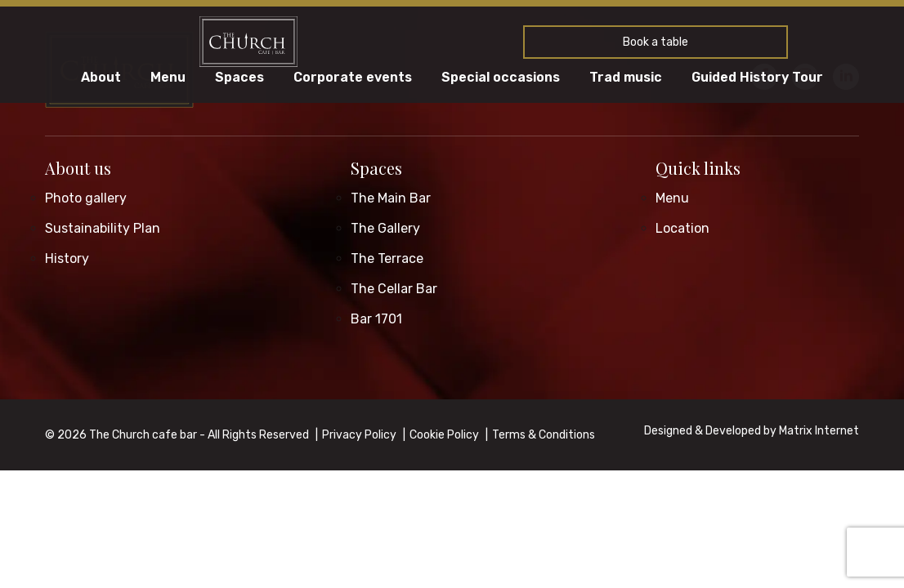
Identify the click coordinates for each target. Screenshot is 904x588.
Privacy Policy (359, 435)
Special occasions (501, 78)
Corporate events (353, 78)
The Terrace (387, 258)
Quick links (698, 168)
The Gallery (385, 228)
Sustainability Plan (103, 228)
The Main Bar (391, 198)
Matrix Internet (819, 431)
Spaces (239, 78)
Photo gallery (86, 198)
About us (78, 168)
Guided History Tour (757, 78)
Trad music (626, 78)
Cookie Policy (444, 435)
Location (682, 228)
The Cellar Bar (394, 289)
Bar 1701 (376, 319)
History (67, 258)
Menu (168, 78)
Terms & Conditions (544, 435)
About (101, 78)
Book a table (656, 42)
